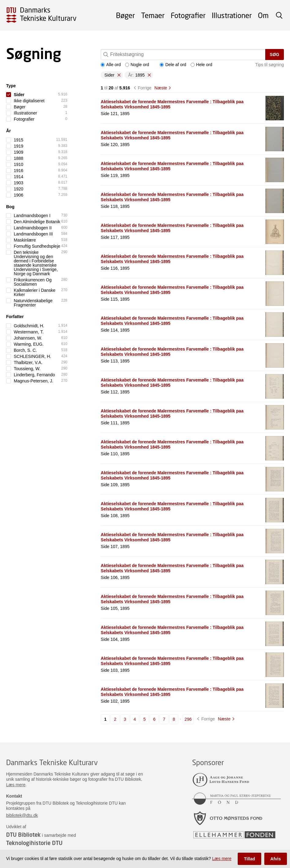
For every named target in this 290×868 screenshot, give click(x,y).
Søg (275, 54)
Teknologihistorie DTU (34, 843)
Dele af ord (173, 65)
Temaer (153, 15)
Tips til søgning (270, 65)
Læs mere (16, 785)
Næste (161, 88)
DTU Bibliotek (23, 835)
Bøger (125, 15)
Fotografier (188, 15)
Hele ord (201, 65)
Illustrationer (232, 15)
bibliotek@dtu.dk (22, 815)
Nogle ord (137, 65)
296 (188, 719)
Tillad (249, 859)
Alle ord (111, 65)
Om (263, 15)
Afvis (276, 859)
